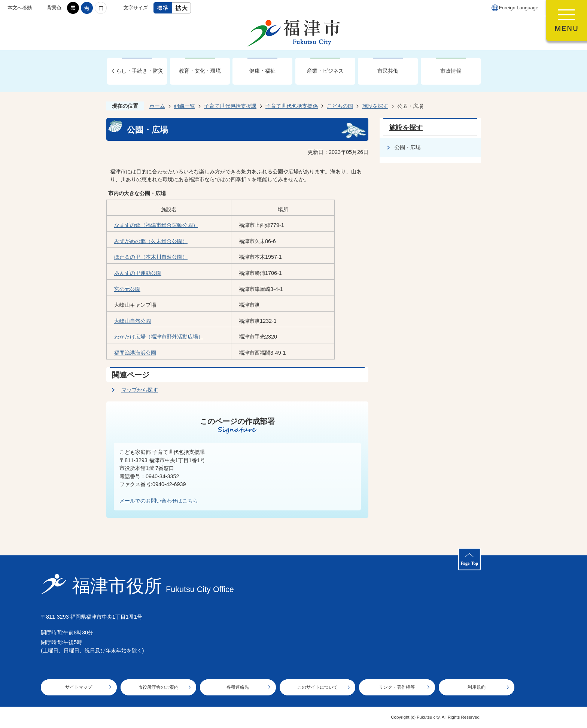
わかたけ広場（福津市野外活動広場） (159, 337)
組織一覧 (185, 106)
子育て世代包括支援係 (292, 106)
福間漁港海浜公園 (135, 353)
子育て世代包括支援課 (230, 106)
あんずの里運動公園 (138, 273)
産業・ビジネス (325, 71)
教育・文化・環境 (200, 71)
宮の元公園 (127, 289)
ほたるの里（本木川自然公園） (151, 257)
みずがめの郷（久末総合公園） (151, 241)
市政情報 (451, 71)
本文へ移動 (20, 8)
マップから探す (140, 390)
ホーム (157, 106)
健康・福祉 (262, 71)
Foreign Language (519, 8)
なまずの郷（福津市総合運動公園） (156, 225)
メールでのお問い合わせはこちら (159, 501)
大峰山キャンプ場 (135, 305)
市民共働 (388, 71)
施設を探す (375, 106)
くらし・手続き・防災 (137, 71)
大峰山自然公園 (133, 321)
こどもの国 (340, 106)
